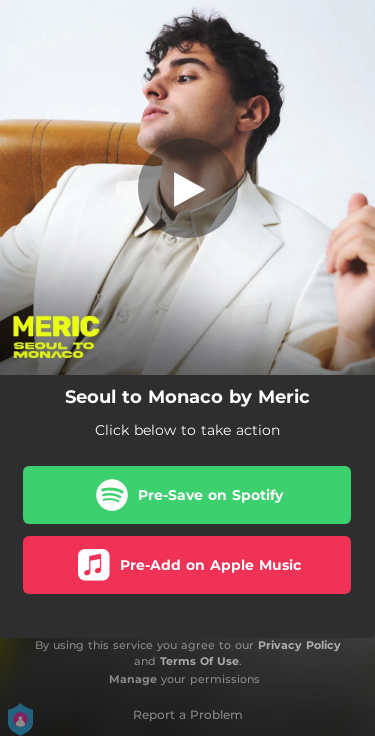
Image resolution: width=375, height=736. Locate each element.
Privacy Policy (299, 645)
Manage (133, 679)
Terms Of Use (199, 661)
